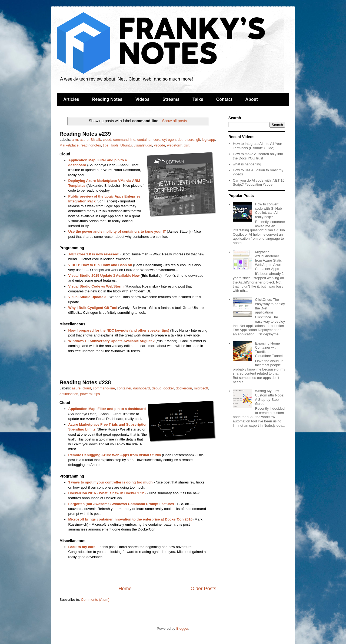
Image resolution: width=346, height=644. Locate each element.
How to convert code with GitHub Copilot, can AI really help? (268, 211)
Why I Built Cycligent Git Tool (93, 308)
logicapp (208, 140)
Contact (224, 99)
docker (169, 388)
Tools (114, 145)
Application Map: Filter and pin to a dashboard (107, 409)
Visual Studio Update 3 (87, 297)
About (251, 99)
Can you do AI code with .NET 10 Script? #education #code (259, 183)
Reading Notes (107, 99)
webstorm (175, 145)
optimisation (69, 394)
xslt (187, 145)
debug (157, 388)
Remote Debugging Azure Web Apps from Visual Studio (115, 455)
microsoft (201, 388)
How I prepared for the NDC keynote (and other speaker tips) (119, 330)
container (144, 140)
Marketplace (69, 145)
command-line (124, 140)
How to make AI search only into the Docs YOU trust (258, 156)
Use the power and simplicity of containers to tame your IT (117, 231)
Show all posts (174, 121)
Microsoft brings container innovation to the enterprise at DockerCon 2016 (130, 519)
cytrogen (169, 140)
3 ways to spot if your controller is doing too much (111, 482)
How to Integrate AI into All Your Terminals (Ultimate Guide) (257, 146)
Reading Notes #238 (85, 382)
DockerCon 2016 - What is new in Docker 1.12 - (107, 493)
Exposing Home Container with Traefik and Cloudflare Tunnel (269, 350)
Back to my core (82, 547)
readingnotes (91, 145)
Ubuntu (126, 145)
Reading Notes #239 (85, 134)
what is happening (247, 164)
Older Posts (203, 589)
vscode (160, 145)
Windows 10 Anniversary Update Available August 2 (112, 341)
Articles (71, 99)
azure (84, 140)
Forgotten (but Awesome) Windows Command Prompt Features (121, 504)
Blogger (182, 628)
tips (105, 145)
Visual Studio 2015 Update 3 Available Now (104, 276)
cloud (107, 140)
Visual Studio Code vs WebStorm (96, 286)
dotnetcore (186, 140)
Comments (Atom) (95, 600)
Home (125, 589)
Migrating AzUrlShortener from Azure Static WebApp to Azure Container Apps (269, 260)
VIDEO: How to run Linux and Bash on (100, 265)
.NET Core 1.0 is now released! (94, 254)
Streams (171, 99)
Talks (198, 99)
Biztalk (96, 140)
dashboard (142, 388)
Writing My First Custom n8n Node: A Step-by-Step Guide (270, 397)
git (198, 140)
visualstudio (143, 145)
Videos (142, 99)
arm (75, 140)
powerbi (86, 394)
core (157, 140)
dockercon (184, 388)
